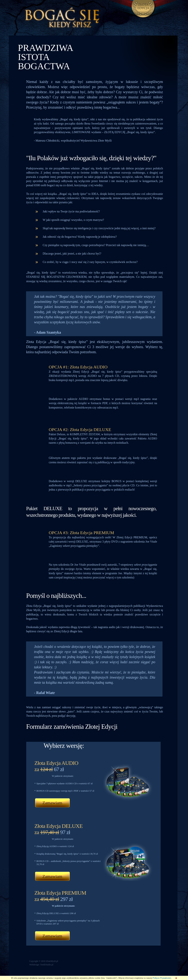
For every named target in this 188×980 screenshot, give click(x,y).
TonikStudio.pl (47, 965)
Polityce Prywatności (162, 978)
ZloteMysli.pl (52, 961)
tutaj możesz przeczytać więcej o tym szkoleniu (105, 577)
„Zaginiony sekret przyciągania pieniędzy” (67, 921)
